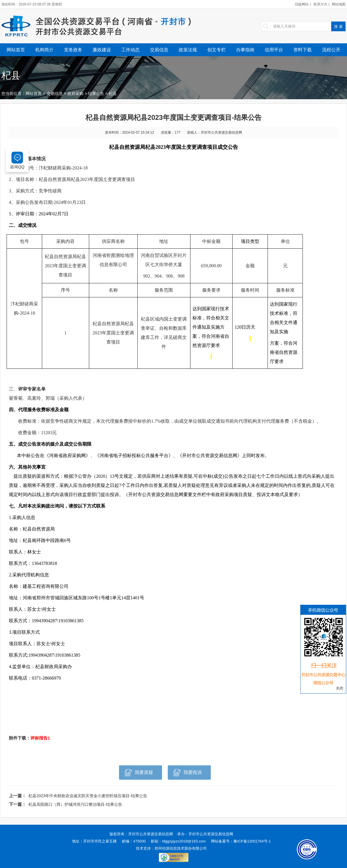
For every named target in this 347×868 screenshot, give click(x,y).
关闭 (340, 688)
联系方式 (320, 4)
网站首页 (16, 50)
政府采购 (75, 93)
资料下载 (303, 50)
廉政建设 (102, 50)
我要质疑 (139, 774)
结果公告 (96, 93)
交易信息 (159, 50)
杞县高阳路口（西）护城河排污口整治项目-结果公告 (75, 804)
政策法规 (188, 50)
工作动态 (130, 50)
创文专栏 (217, 50)
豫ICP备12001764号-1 (252, 841)
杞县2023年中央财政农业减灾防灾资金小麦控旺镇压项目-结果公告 (88, 796)
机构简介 (44, 50)
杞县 (113, 93)
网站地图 (339, 4)
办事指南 (245, 50)
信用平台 (274, 50)
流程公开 (331, 50)
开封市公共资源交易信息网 (151, 834)
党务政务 (73, 50)
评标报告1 (40, 738)
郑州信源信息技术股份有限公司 (181, 848)
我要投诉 (188, 774)
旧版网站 (302, 4)
